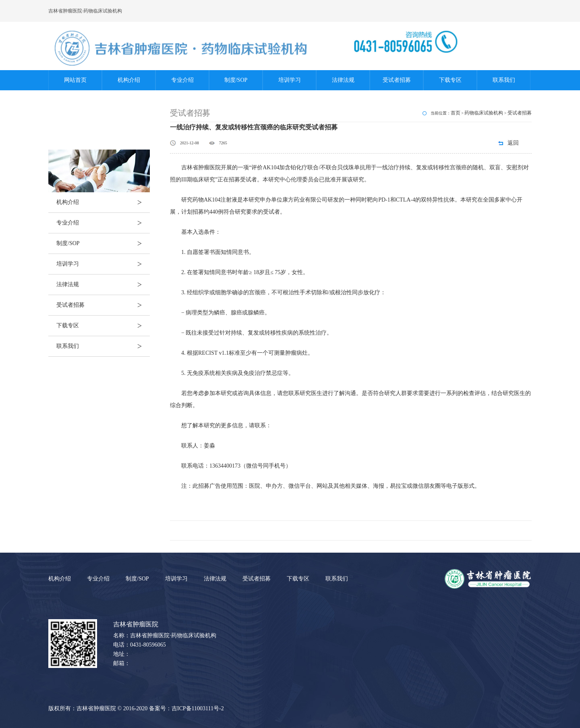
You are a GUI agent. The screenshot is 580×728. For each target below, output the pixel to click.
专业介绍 (182, 80)
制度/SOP (236, 80)
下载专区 (450, 80)
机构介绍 (129, 80)
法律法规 (343, 80)
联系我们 (504, 80)
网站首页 (75, 80)
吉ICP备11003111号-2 (198, 708)
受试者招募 (397, 80)
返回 (513, 143)
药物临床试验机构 (484, 113)
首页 (456, 113)
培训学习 (290, 80)
